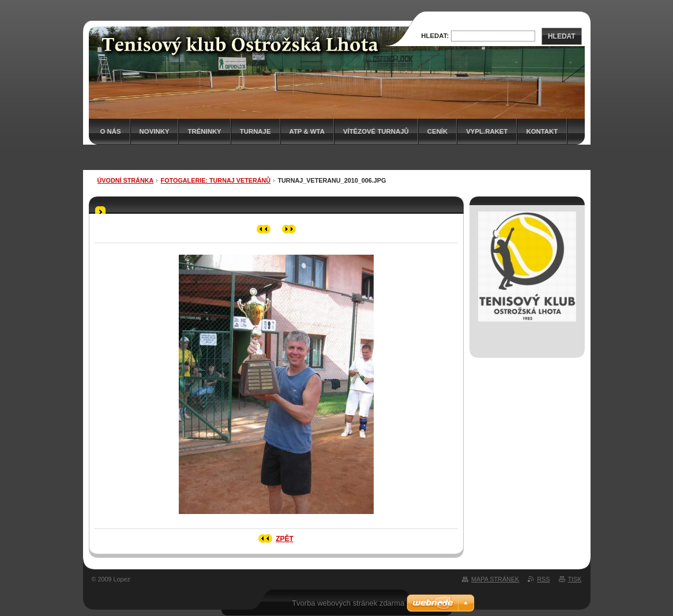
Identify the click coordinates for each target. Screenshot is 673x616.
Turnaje (255, 131)
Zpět (285, 539)
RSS (543, 579)
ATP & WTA (307, 131)
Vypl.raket (487, 131)
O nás (111, 131)
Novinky (155, 131)
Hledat (562, 36)
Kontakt (542, 131)
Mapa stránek (495, 579)
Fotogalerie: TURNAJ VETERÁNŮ (216, 180)
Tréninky (204, 131)
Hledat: (435, 36)
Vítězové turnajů (376, 131)
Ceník (437, 131)
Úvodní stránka (126, 180)
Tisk (575, 579)
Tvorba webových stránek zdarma (348, 603)
